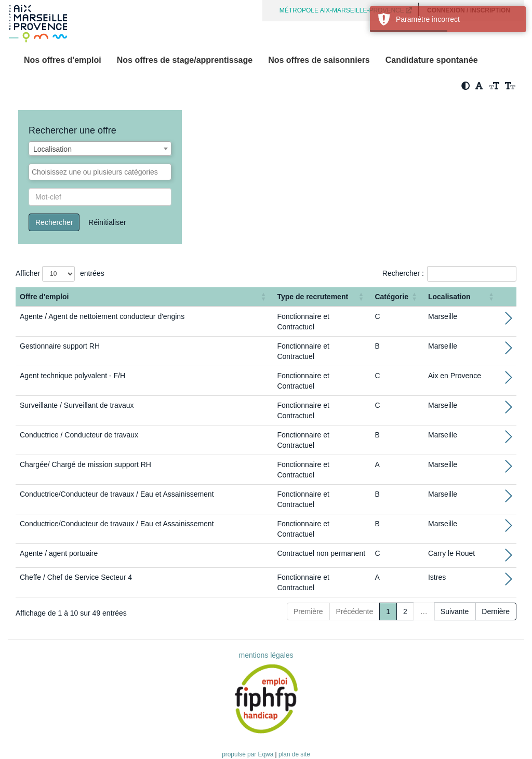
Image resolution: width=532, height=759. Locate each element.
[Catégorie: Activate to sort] (397, 297)
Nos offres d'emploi (63, 60)
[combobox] (100, 149)
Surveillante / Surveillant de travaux (77, 405)
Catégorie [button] (391, 297)
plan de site (294, 754)
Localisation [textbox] (52, 149)
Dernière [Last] (496, 611)
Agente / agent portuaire (59, 553)
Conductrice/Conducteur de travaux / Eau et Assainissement (117, 494)
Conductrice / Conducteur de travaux (79, 435)
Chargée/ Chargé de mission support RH (85, 464)
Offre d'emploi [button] (44, 297)
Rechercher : (403, 273)
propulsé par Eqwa (248, 754)
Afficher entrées (60, 274)
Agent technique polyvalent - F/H (72, 376)
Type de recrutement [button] (312, 297)
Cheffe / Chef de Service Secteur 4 (76, 577)
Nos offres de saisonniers (319, 60)
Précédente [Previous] (355, 611)
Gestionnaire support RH (60, 346)
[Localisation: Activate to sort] (462, 297)
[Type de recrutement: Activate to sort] (322, 297)
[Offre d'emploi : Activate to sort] (144, 297)
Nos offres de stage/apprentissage (185, 60)
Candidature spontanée (432, 60)
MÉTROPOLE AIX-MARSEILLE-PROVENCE (346, 10)
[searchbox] (100, 172)
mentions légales (266, 655)
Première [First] (308, 611)
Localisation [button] (449, 297)
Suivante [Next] (455, 611)
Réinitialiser (107, 222)
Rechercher (54, 222)
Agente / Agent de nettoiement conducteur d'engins (102, 316)
